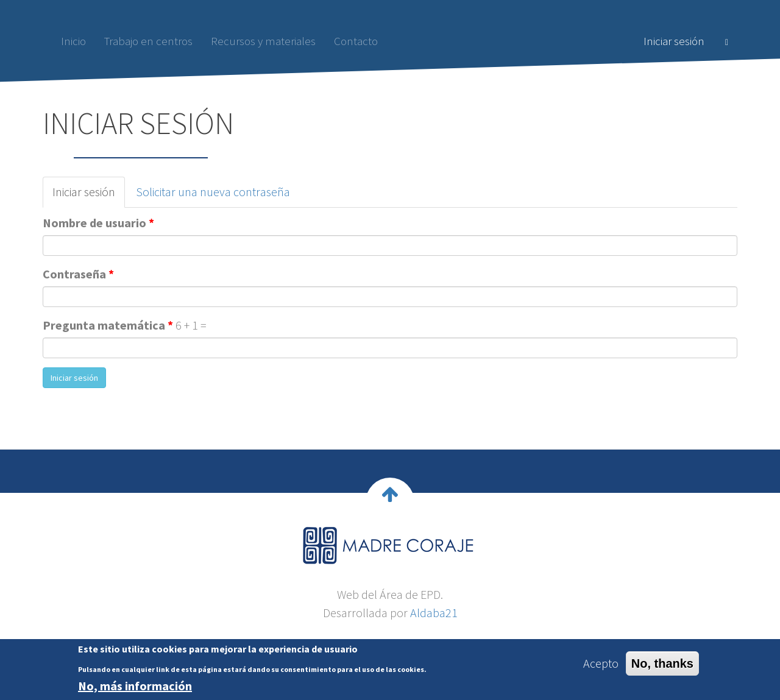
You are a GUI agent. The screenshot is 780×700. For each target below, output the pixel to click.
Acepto (601, 666)
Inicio (73, 41)
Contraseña (78, 274)
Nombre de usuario (98, 223)
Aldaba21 (434, 613)
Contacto (356, 41)
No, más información (135, 688)
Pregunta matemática (108, 325)
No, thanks (662, 666)
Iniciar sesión (674, 41)
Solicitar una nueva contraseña (213, 192)
